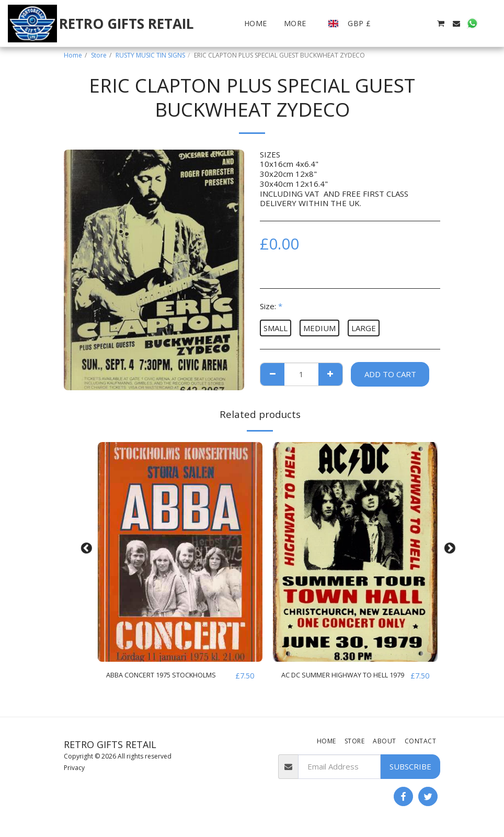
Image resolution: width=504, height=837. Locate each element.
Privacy (74, 770)
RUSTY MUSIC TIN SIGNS (150, 55)
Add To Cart (390, 374)
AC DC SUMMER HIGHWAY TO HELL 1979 (337, 682)
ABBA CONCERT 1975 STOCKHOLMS (146, 682)
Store (99, 55)
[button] (393, 24)
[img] (180, 552)
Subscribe (410, 769)
